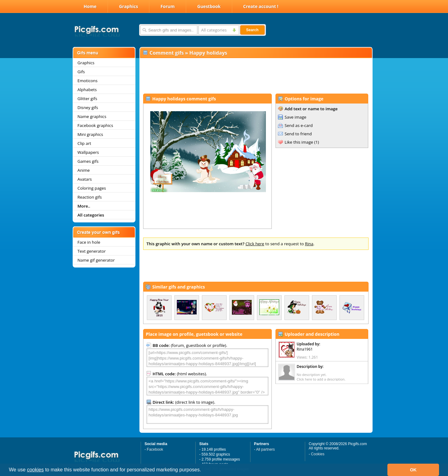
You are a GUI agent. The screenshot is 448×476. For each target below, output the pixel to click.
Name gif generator (96, 260)
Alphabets (87, 90)
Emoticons (88, 81)
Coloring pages (92, 188)
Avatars (85, 179)
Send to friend (298, 134)
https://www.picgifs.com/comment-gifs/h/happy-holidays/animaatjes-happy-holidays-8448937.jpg (207, 415)
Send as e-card (299, 125)
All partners (265, 449)
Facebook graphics (95, 125)
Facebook (155, 449)
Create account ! (261, 6)
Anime (84, 170)
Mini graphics (90, 134)
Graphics (128, 6)
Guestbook (209, 6)
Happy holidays (208, 53)
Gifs (81, 72)
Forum (168, 6)
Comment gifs (167, 53)
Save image (296, 117)
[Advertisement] (256, 76)
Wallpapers (88, 152)
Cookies (318, 454)
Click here (255, 244)
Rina (309, 244)
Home (90, 6)
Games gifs (88, 161)
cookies (35, 470)
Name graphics (92, 116)
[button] (203, 470)
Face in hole (89, 242)
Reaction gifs (90, 197)
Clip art (84, 143)
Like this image (299, 142)
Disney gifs (88, 107)
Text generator (92, 251)
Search (252, 30)
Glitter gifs (87, 99)
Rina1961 (305, 349)
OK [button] (413, 470)
